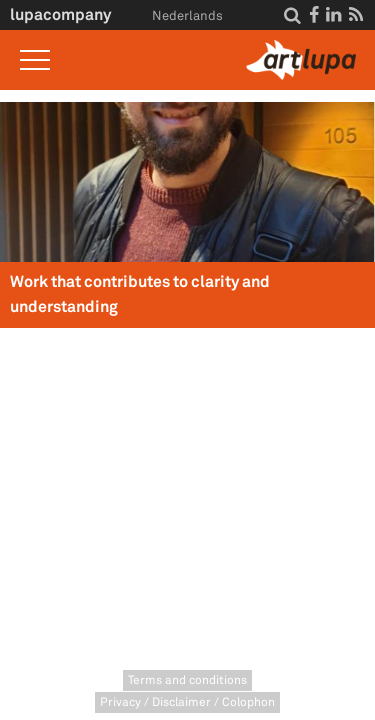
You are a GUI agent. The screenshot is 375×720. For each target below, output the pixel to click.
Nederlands (187, 16)
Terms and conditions (187, 680)
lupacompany (60, 14)
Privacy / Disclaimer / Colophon (187, 702)
